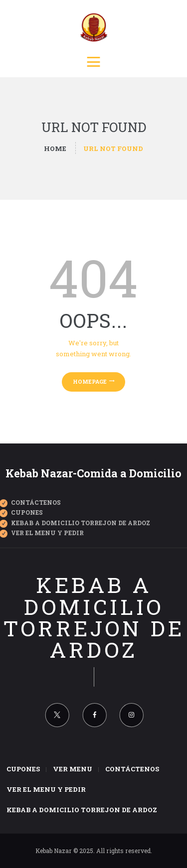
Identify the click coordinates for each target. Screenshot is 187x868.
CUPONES (27, 512)
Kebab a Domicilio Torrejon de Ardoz (81, 523)
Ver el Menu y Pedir (47, 533)
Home (55, 148)
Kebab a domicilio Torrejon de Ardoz (94, 617)
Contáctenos (36, 502)
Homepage (90, 381)
